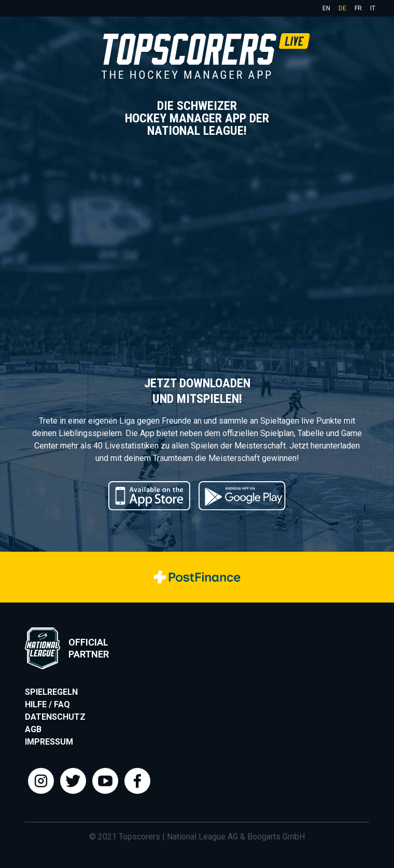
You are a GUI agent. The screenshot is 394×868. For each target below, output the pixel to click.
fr (358, 8)
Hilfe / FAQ (47, 704)
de (342, 8)
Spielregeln (51, 692)
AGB (33, 729)
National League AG (202, 837)
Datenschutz (55, 717)
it (373, 8)
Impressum (49, 742)
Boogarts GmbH (276, 837)
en (326, 8)
